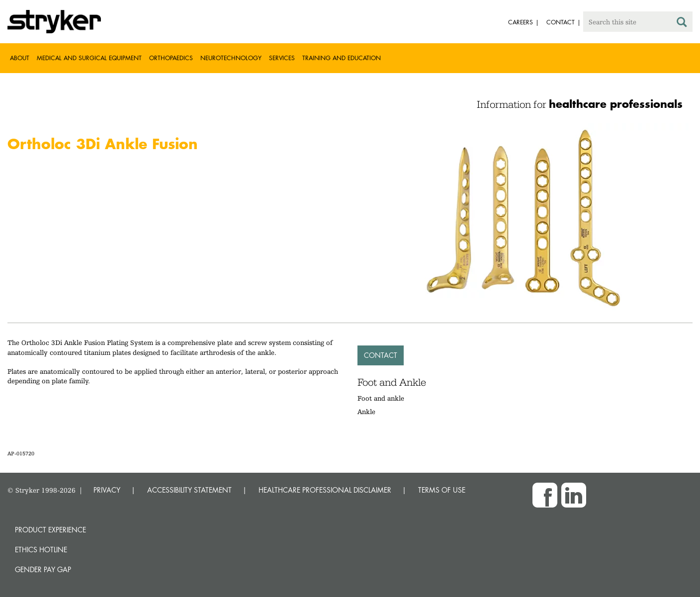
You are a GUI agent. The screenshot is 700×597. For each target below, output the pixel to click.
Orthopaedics (171, 58)
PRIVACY (107, 490)
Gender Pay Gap (43, 569)
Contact (381, 355)
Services (282, 58)
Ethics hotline (41, 550)
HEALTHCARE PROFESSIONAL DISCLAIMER (325, 490)
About (20, 58)
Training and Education (342, 58)
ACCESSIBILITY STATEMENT (189, 490)
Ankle (366, 412)
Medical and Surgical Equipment (89, 58)
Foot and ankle (381, 398)
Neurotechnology (231, 58)
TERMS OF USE (442, 490)
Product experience (50, 530)
